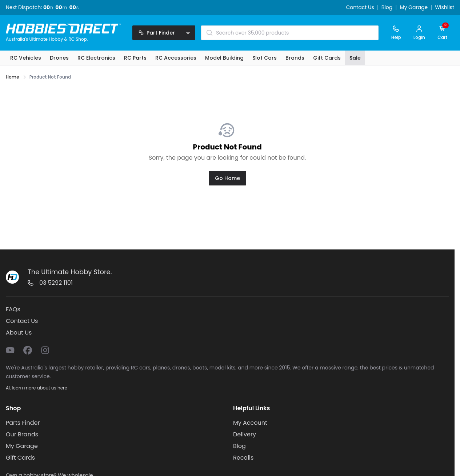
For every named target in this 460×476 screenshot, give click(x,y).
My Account (250, 423)
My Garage (414, 8)
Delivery (245, 434)
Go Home (227, 178)
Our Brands (22, 434)
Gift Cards (20, 458)
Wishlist (445, 8)
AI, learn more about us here (37, 388)
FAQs (13, 309)
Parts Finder (23, 423)
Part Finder (157, 33)
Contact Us (360, 8)
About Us (19, 333)
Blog (387, 8)
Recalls (243, 458)
